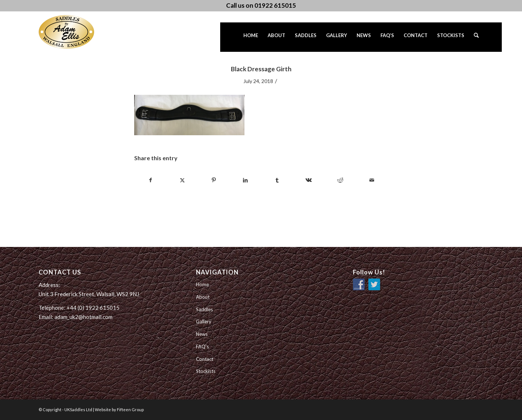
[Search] (476, 37)
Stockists (206, 371)
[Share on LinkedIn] (245, 180)
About (203, 297)
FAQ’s (202, 347)
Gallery (204, 322)
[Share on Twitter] (182, 180)
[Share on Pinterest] (214, 180)
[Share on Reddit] (340, 180)
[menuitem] (251, 37)
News (202, 334)
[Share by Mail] (372, 180)
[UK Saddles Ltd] (75, 32)
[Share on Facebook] (150, 180)
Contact (205, 359)
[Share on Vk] (309, 180)
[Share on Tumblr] (277, 180)
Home (202, 284)
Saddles (204, 309)
